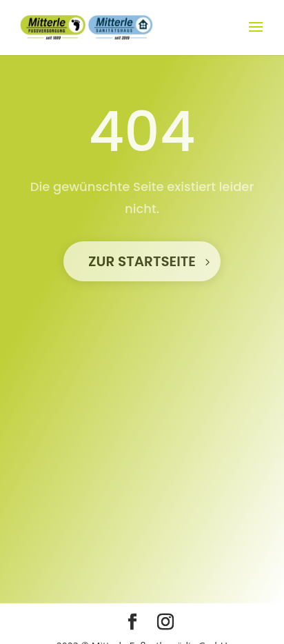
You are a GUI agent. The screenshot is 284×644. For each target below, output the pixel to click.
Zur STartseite (142, 261)
